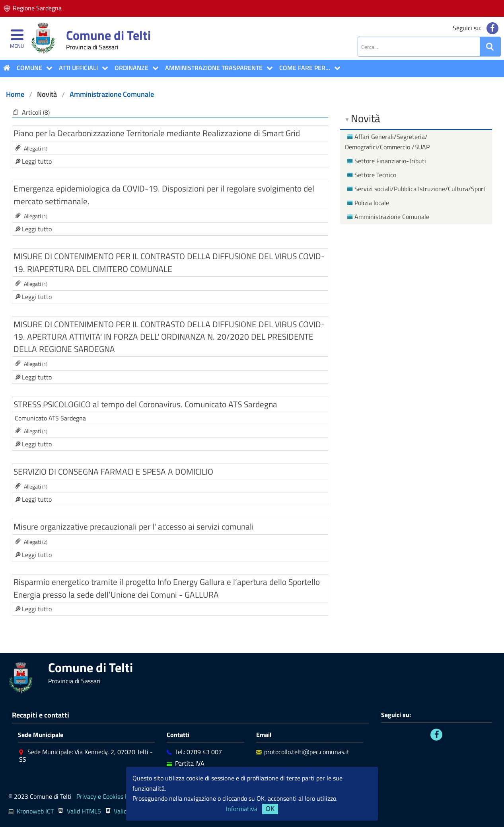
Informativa (242, 809)
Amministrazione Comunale (112, 94)
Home (15, 94)
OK (270, 809)
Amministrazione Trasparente (214, 68)
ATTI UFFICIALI (78, 68)
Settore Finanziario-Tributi (385, 161)
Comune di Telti (108, 35)
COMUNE (29, 68)
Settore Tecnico (371, 175)
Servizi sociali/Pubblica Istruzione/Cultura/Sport (415, 189)
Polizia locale (367, 203)
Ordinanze (131, 68)
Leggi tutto (36, 161)
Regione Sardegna (37, 8)
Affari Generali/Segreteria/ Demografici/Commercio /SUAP (387, 142)
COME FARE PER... (305, 68)
